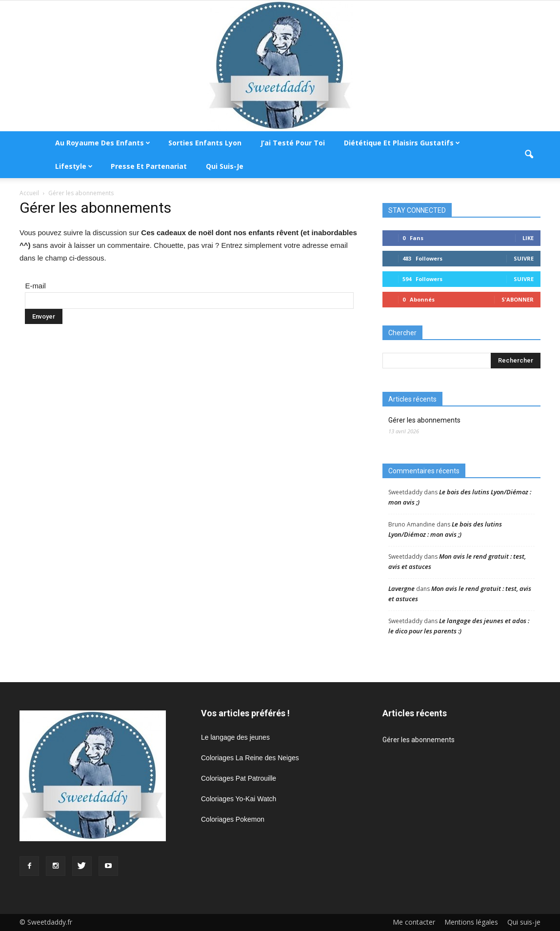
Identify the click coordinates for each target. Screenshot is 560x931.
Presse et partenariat (149, 166)
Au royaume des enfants (103, 143)
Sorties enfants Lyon (205, 143)
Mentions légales (471, 922)
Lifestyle (74, 166)
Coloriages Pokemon (233, 819)
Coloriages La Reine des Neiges (250, 758)
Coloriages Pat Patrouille (239, 778)
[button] (529, 155)
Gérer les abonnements (424, 420)
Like (528, 238)
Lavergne (401, 588)
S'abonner (518, 299)
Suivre (524, 258)
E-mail (35, 286)
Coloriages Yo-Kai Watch (239, 799)
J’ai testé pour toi (293, 143)
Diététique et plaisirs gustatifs (402, 143)
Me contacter (414, 922)
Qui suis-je (225, 166)
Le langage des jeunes (235, 737)
